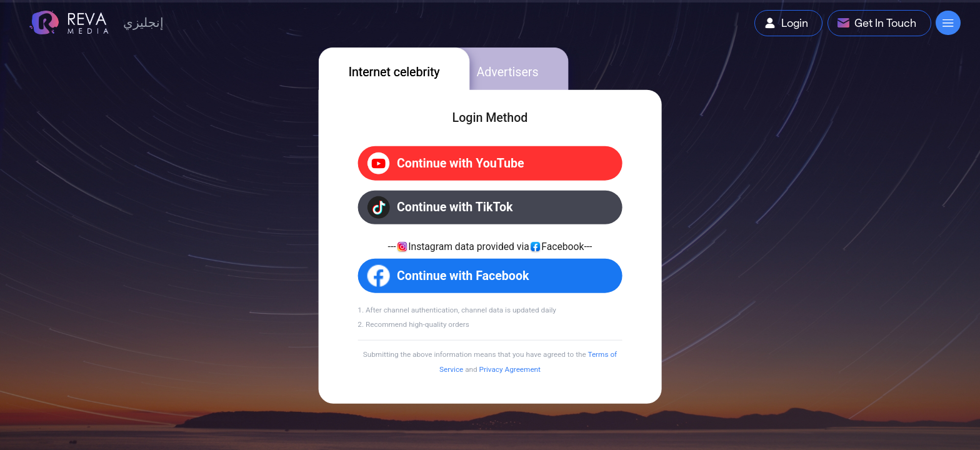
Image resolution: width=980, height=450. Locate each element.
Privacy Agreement (510, 369)
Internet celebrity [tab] (394, 72)
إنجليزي (143, 22)
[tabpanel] (490, 247)
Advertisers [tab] (507, 72)
